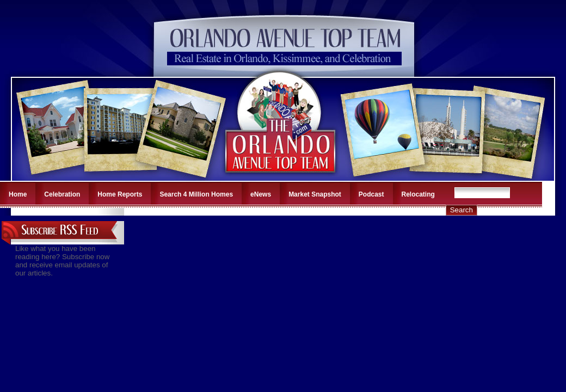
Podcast (371, 194)
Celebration (62, 194)
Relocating (418, 194)
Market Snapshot (315, 194)
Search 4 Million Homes (196, 194)
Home (18, 194)
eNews (261, 194)
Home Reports (120, 194)
